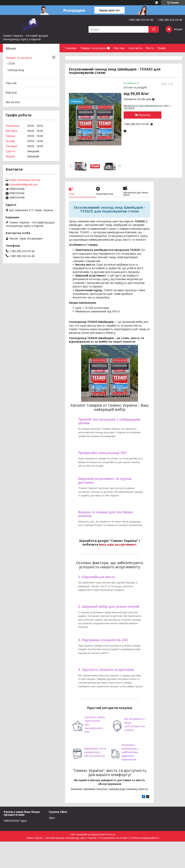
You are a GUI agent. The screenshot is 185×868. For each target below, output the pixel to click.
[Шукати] (154, 29)
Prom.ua (111, 834)
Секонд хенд (16, 70)
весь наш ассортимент (118, 544)
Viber (52, 818)
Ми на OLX (13, 102)
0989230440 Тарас (15, 821)
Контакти (135, 48)
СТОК (11, 64)
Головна (71, 48)
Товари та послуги (93, 48)
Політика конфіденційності (145, 838)
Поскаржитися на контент (114, 838)
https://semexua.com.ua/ (25, 180)
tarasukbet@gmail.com (24, 185)
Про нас (119, 48)
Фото (150, 48)
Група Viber (73, 56)
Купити (144, 115)
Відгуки (11, 92)
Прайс (162, 48)
